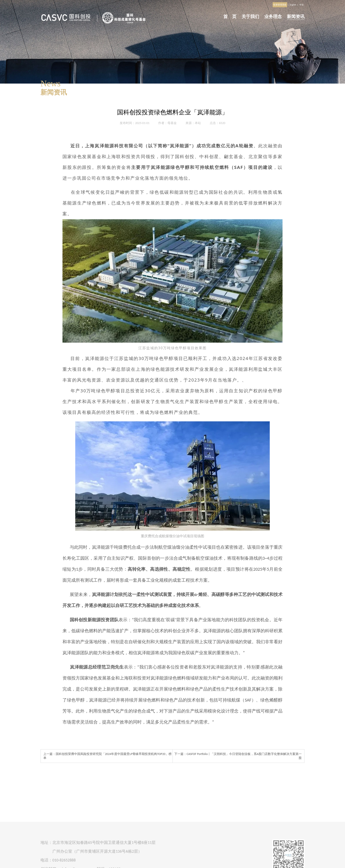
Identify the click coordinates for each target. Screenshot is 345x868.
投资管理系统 (280, 5)
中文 (302, 5)
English (293, 5)
